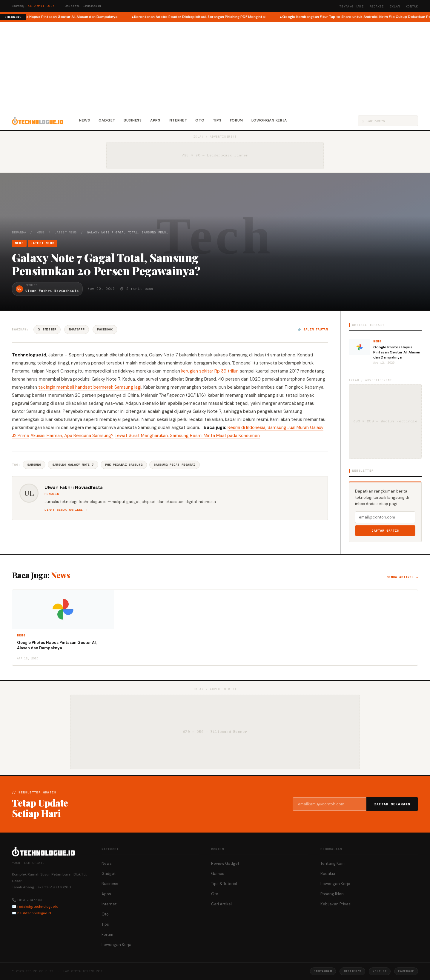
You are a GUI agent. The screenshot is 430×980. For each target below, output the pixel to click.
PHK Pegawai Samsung (124, 465)
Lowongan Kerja (269, 120)
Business (133, 120)
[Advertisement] (215, 67)
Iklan (395, 6)
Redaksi (377, 6)
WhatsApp (77, 329)
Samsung (34, 465)
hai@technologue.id (34, 913)
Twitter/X (352, 971)
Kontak (412, 6)
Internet (178, 120)
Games (218, 874)
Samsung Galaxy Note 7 (73, 465)
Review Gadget (225, 863)
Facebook (105, 329)
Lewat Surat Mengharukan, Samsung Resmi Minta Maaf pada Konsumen (187, 436)
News (85, 120)
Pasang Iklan (332, 894)
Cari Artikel (221, 904)
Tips (217, 120)
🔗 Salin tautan (313, 329)
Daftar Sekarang (392, 804)
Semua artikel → (402, 577)
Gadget (107, 120)
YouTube (380, 971)
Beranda (19, 232)
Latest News (66, 232)
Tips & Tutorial (224, 884)
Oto (200, 120)
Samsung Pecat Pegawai (175, 465)
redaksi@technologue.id (38, 907)
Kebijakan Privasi (336, 904)
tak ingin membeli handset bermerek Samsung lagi (90, 387)
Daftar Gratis (385, 531)
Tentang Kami (351, 6)
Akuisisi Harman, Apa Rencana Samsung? (72, 436)
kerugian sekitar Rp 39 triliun (210, 371)
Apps (155, 120)
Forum (237, 120)
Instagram (323, 971)
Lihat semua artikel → (66, 510)
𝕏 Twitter (47, 329)
